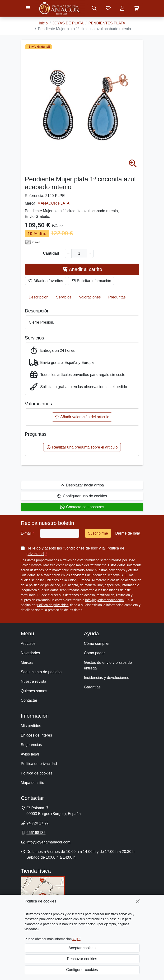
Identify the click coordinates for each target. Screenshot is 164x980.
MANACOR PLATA (54, 203)
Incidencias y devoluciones (107, 678)
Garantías (92, 687)
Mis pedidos (31, 726)
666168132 (36, 833)
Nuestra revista (34, 681)
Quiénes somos (34, 691)
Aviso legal (30, 754)
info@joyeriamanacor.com (104, 600)
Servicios (64, 297)
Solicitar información (91, 281)
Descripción (39, 297)
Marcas (27, 662)
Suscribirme (98, 533)
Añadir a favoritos (46, 281)
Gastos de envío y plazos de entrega (108, 665)
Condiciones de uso (80, 548)
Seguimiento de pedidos (41, 672)
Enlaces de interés (37, 735)
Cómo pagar (94, 653)
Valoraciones (90, 297)
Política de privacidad (53, 605)
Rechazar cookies (82, 959)
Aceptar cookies (82, 948)
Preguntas (117, 297)
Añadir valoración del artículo (82, 417)
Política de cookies (37, 773)
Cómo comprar (97, 643)
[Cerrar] (138, 901)
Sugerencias (31, 745)
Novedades (30, 653)
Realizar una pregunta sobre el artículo (82, 447)
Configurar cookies (82, 970)
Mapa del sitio (33, 783)
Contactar (29, 700)
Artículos (28, 643)
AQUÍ (76, 939)
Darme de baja (128, 533)
